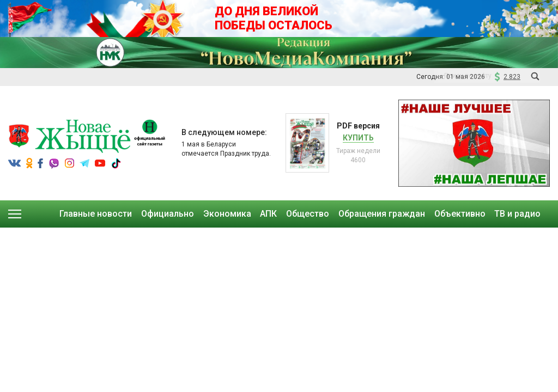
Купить (358, 138)
